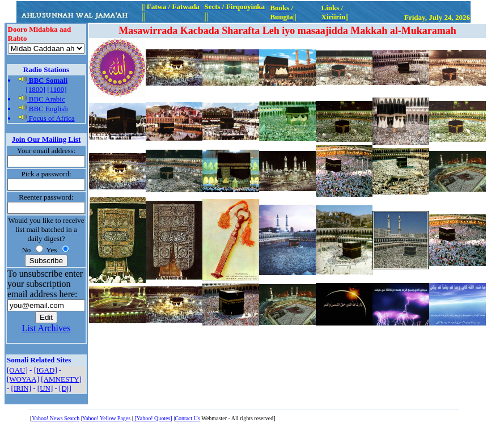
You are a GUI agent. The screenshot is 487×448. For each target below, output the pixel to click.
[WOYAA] (23, 379)
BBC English (43, 109)
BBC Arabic (42, 99)
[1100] (57, 89)
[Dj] (65, 388)
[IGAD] (46, 370)
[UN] (45, 388)
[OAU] (17, 370)
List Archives (46, 328)
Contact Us (187, 418)
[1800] (35, 89)
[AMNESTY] (61, 379)
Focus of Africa (46, 118)
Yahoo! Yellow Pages (106, 418)
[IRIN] (21, 388)
